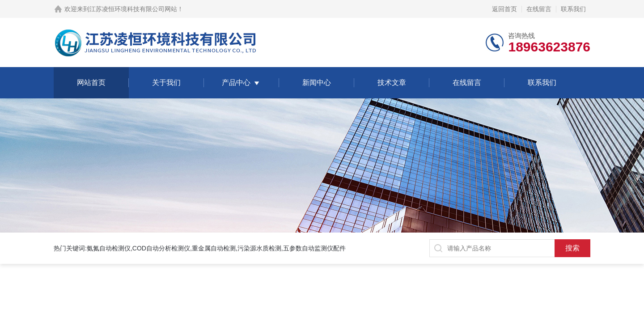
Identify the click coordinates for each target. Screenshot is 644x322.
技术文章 (392, 83)
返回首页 (504, 9)
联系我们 (573, 9)
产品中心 (236, 83)
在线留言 (539, 9)
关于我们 (166, 83)
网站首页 (91, 83)
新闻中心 (317, 83)
